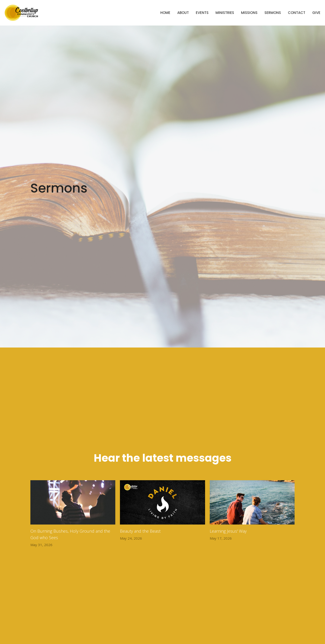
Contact (297, 13)
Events (202, 13)
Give (316, 13)
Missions (249, 13)
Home (165, 13)
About (183, 13)
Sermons (273, 13)
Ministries (225, 13)
